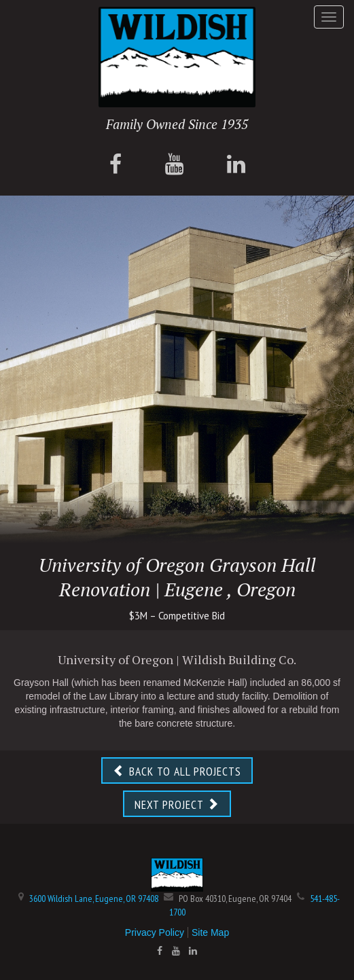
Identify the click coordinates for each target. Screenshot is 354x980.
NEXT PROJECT (177, 804)
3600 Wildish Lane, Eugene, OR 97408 (94, 899)
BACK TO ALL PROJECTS (177, 771)
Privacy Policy (155, 932)
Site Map (210, 932)
